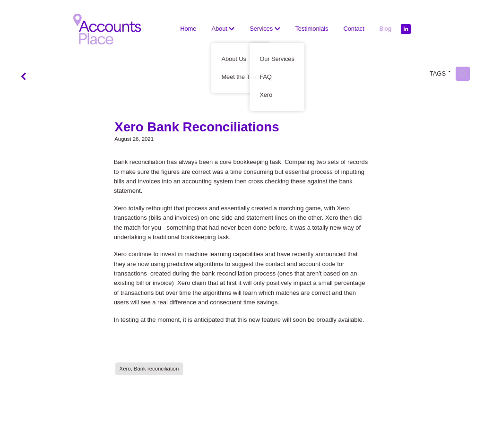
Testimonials (312, 29)
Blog (385, 29)
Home (188, 29)
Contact (354, 29)
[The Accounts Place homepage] (107, 29)
